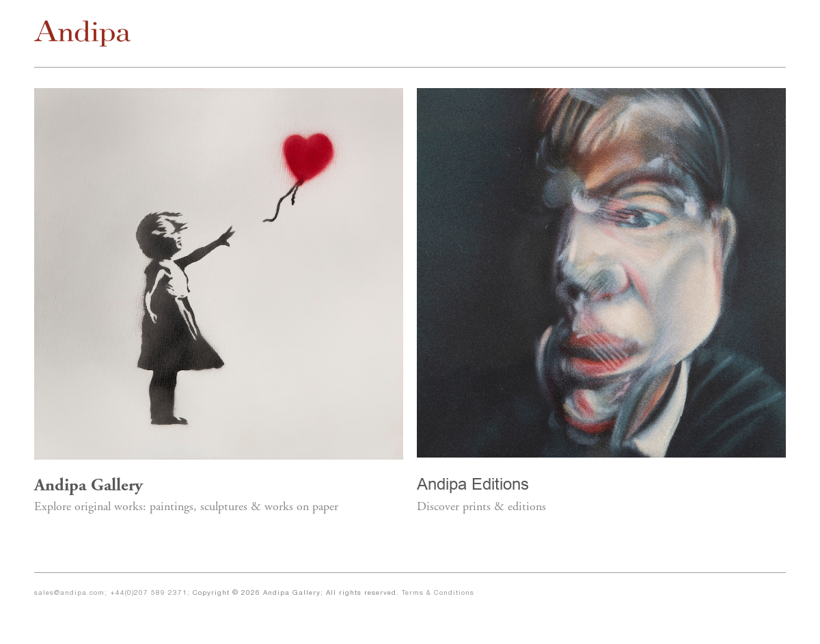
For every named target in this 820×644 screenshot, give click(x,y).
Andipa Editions (473, 484)
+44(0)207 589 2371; (151, 593)
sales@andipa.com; (72, 593)
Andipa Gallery (88, 487)
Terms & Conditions (438, 593)
